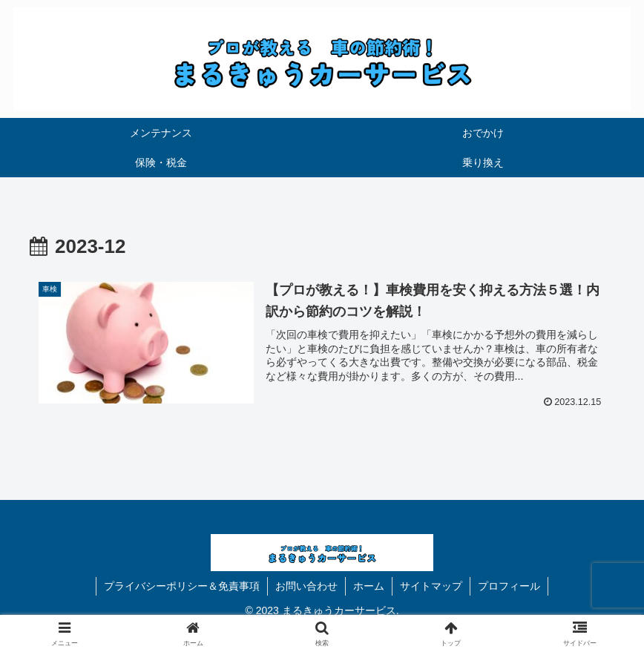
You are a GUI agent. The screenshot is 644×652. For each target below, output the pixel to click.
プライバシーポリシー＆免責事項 (182, 586)
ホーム (369, 586)
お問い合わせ (306, 586)
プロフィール (509, 586)
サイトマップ (431, 586)
